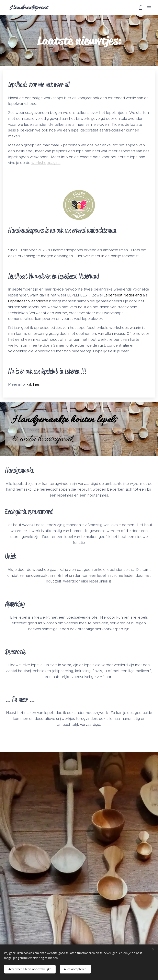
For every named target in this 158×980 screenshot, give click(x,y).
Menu (149, 8)
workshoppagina (46, 163)
